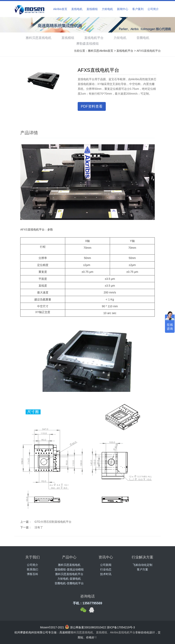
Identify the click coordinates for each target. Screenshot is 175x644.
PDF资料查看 (92, 106)
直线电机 (77, 9)
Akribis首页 (60, 9)
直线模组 (92, 9)
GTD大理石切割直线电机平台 (53, 522)
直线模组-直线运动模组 (69, 569)
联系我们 (33, 569)
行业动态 (106, 569)
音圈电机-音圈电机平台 (69, 583)
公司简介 (153, 9)
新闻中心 (123, 9)
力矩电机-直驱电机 (69, 579)
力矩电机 (107, 9)
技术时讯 (106, 574)
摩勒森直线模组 (87, 44)
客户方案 (142, 569)
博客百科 (33, 574)
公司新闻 (106, 565)
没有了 (39, 527)
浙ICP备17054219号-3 (121, 627)
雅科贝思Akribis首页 (101, 51)
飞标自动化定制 (142, 565)
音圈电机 (144, 38)
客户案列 (138, 9)
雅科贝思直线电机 (37, 38)
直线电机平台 (94, 38)
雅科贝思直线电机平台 (69, 574)
